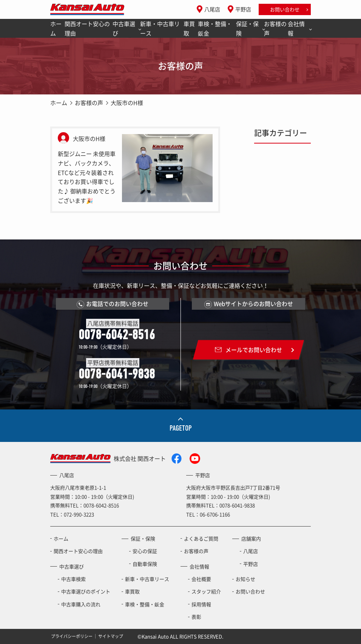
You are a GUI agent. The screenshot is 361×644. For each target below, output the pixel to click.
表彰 (196, 617)
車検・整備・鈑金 (215, 29)
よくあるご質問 (201, 538)
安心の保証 (145, 551)
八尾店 (212, 9)
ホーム (56, 29)
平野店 (243, 9)
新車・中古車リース (160, 29)
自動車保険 (145, 564)
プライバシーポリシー (72, 636)
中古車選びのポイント (86, 591)
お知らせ (245, 579)
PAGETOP (181, 428)
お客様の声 (275, 29)
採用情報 (201, 604)
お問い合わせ (285, 9)
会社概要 (201, 579)
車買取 (189, 29)
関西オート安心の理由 (87, 29)
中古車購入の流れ (81, 604)
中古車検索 (73, 579)
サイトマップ (111, 636)
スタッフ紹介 (206, 591)
